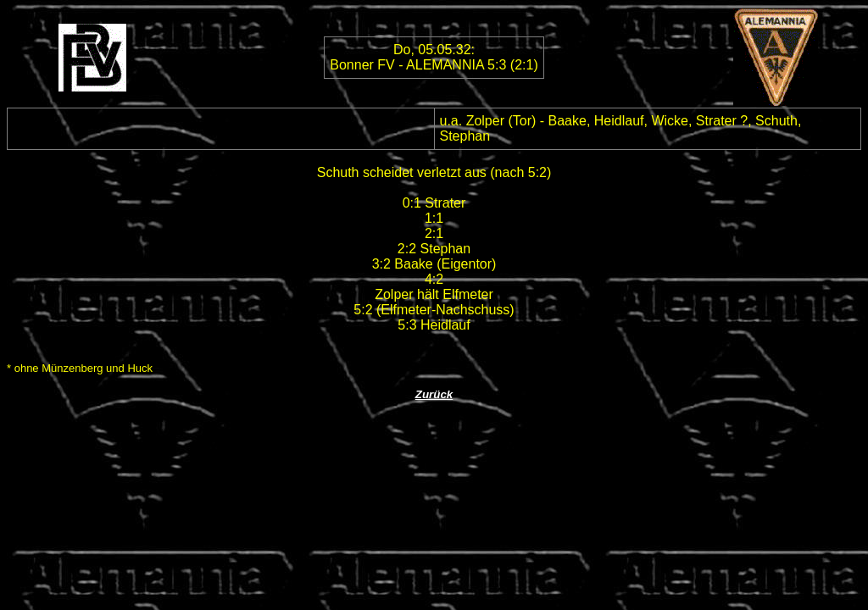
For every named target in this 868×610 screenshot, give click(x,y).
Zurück (434, 394)
